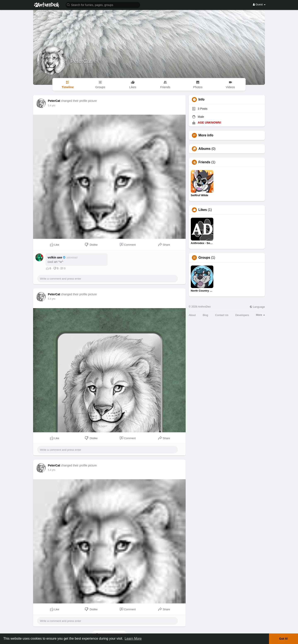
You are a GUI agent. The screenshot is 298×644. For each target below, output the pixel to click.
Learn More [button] (133, 639)
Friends (204, 162)
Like (55, 245)
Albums (205, 149)
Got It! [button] (284, 639)
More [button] (260, 315)
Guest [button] (259, 4)
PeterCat (81, 61)
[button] (103, 5)
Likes (203, 210)
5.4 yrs (52, 106)
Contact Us (222, 315)
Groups (204, 258)
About (192, 315)
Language (257, 307)
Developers (242, 315)
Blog (205, 315)
